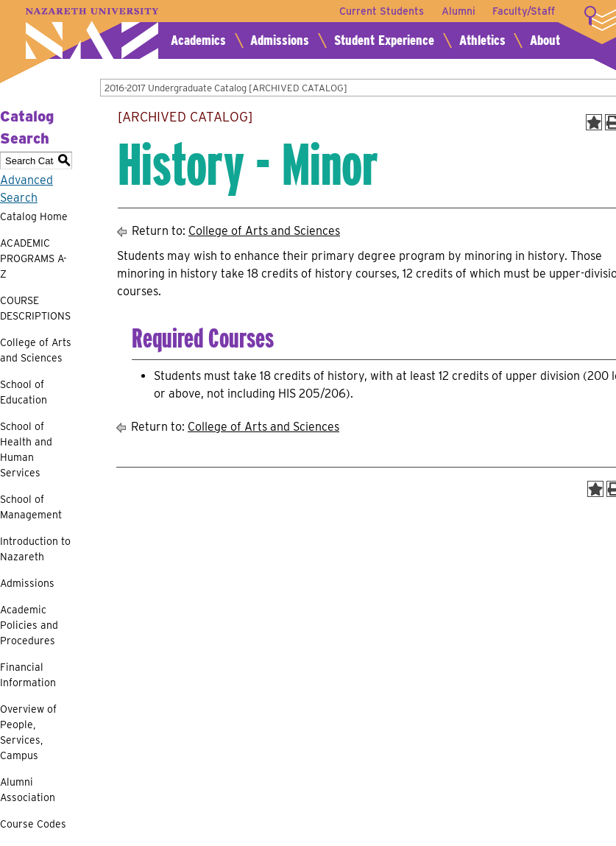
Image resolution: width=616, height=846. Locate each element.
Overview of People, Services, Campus (28, 732)
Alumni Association (28, 790)
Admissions (280, 40)
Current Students (381, 11)
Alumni (458, 11)
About (545, 40)
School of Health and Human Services (26, 450)
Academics (198, 40)
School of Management (31, 507)
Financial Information (28, 675)
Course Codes (33, 824)
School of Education (24, 392)
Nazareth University (92, 34)
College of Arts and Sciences (36, 350)
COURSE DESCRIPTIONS (35, 308)
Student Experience (384, 40)
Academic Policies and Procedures (29, 625)
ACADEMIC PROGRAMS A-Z (33, 258)
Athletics (482, 40)
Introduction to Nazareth (35, 549)
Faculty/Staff (524, 11)
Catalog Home (34, 216)
